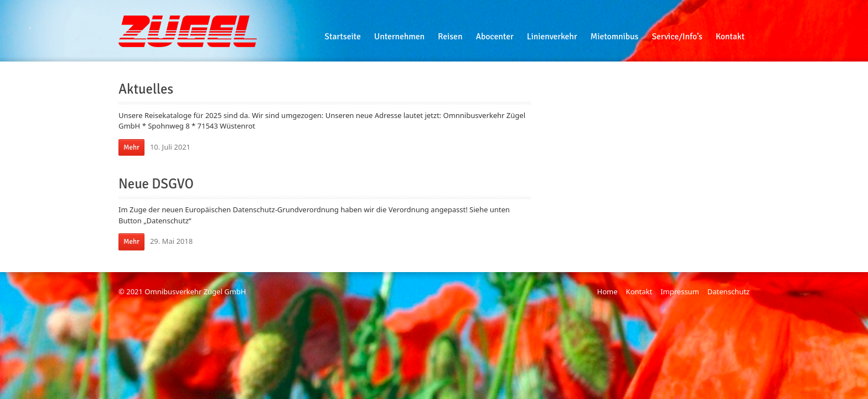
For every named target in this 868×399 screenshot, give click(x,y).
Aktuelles (146, 89)
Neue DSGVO (156, 184)
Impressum (680, 291)
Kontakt (639, 291)
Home (608, 291)
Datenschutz (728, 291)
